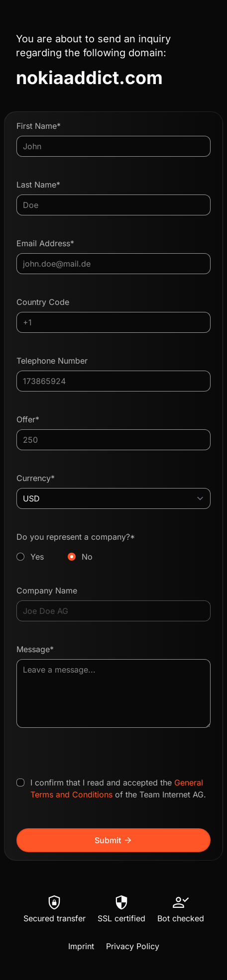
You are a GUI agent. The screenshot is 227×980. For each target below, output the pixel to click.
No (87, 557)
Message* (35, 649)
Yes (37, 557)
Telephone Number (52, 361)
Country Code (43, 302)
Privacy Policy (133, 946)
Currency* (36, 478)
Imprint (81, 946)
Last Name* (38, 185)
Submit (114, 840)
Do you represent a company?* (113, 547)
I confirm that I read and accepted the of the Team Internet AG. (118, 788)
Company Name (47, 590)
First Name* (39, 126)
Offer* (28, 419)
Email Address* (45, 243)
